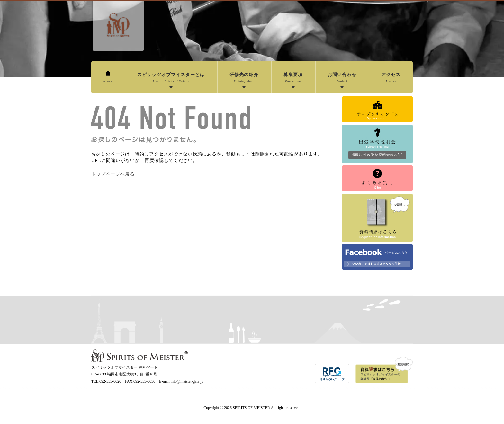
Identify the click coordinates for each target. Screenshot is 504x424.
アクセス (391, 78)
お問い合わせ (342, 78)
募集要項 (293, 78)
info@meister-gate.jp (187, 381)
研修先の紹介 (244, 78)
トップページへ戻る (113, 174)
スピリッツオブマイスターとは (171, 78)
